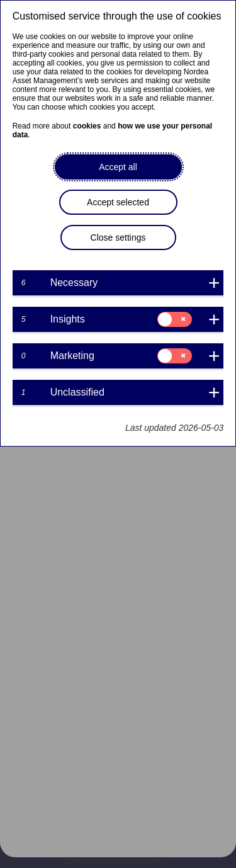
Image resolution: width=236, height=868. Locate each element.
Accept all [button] (118, 167)
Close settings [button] (118, 237)
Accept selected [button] (118, 202)
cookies (87, 126)
